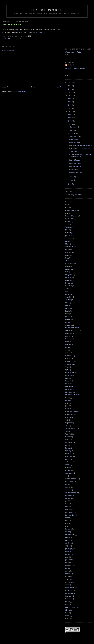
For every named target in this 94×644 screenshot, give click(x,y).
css (67, 476)
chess (67, 465)
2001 (70, 184)
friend (67, 308)
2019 (70, 92)
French (68, 269)
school (68, 576)
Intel (67, 378)
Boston (68, 336)
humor (68, 249)
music (67, 241)
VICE (67, 224)
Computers (69, 361)
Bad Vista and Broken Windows (80, 146)
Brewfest (68, 339)
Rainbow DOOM (71, 412)
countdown (69, 473)
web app (68, 252)
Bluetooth (69, 333)
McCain (68, 389)
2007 (70, 124)
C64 (67, 208)
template (68, 599)
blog (67, 230)
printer (68, 562)
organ (67, 546)
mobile (68, 537)
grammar (69, 509)
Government (70, 372)
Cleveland (69, 356)
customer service (71, 479)
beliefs (68, 448)
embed (68, 487)
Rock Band (69, 414)
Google (68, 222)
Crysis (68, 367)
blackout (68, 454)
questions (69, 565)
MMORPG (69, 386)
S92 (67, 420)
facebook (69, 498)
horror (68, 518)
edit (67, 484)
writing (68, 618)
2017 (70, 95)
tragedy (68, 605)
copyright (69, 470)
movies (68, 543)
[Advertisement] (20, 69)
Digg (67, 258)
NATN (67, 398)
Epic (67, 370)
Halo (67, 272)
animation (69, 442)
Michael (71, 65)
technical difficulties (72, 328)
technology (69, 593)
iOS (67, 523)
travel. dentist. (70, 607)
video (67, 205)
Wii (66, 291)
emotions (69, 490)
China (67, 353)
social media (70, 588)
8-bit (67, 213)
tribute (68, 610)
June (72, 180)
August (72, 177)
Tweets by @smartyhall (74, 195)
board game (70, 456)
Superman (69, 423)
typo (67, 613)
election (68, 300)
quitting (68, 568)
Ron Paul (69, 417)
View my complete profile (76, 69)
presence (69, 560)
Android (68, 266)
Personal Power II (72, 216)
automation (69, 247)
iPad (67, 526)
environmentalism (72, 493)
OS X (14, 38)
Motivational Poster (72, 395)
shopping (69, 325)
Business (69, 345)
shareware (69, 582)
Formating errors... (76, 163)
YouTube (68, 227)
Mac (10, 38)
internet (68, 233)
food (67, 303)
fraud (67, 507)
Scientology (69, 286)
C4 (66, 350)
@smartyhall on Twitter (73, 52)
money (68, 540)
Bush (67, 342)
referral (68, 574)
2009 (70, 118)
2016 (70, 99)
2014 (70, 102)
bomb (67, 459)
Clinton (68, 359)
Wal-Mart (69, 434)
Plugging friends (75, 166)
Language (69, 275)
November (74, 130)
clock (67, 468)
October (73, 133)
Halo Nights (73, 139)
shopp (68, 585)
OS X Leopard (39, 32)
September (74, 137)
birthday (68, 451)
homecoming (70, 515)
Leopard (68, 381)
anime (68, 445)
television (69, 596)
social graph (70, 263)
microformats (70, 535)
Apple (44, 30)
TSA (67, 426)
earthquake (69, 482)
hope (67, 314)
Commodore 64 (71, 210)
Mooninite (69, 392)
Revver (68, 283)
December (74, 127)
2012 (70, 108)
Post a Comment (8, 51)
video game (69, 219)
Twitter (68, 289)
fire (66, 501)
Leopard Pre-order (11, 25)
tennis (68, 602)
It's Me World (47, 10)
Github (68, 55)
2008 (70, 121)
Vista (67, 431)
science (68, 579)
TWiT (67, 261)
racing (68, 571)
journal (68, 236)
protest (68, 319)
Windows (69, 437)
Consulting (69, 364)
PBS (67, 406)
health (68, 311)
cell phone (69, 462)
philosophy (69, 549)
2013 (70, 105)
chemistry (69, 297)
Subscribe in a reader (73, 76)
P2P (67, 403)
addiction (69, 294)
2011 (70, 111)
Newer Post (6, 87)
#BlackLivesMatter (72, 331)
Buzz (67, 347)
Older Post (59, 87)
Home (33, 87)
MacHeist (69, 277)
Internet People (75, 160)
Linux (67, 384)
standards (69, 590)
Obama (68, 400)
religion (68, 322)
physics (68, 551)
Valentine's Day (71, 428)
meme (68, 532)
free (67, 305)
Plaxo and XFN (75, 142)
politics (68, 554)
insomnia (69, 529)
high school (69, 512)
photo (67, 317)
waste (67, 616)
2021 (70, 86)
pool (67, 557)
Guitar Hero (73, 170)
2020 (70, 89)
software (21, 38)
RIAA (67, 409)
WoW (67, 440)
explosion (69, 495)
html (67, 521)
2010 (70, 115)
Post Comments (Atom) (20, 91)
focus (67, 504)
